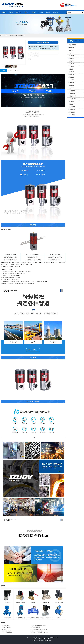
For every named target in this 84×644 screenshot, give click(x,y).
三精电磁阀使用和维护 (6, 627)
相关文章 (17, 71)
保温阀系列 (72, 101)
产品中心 (26, 12)
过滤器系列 (72, 88)
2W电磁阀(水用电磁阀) (20, 602)
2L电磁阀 (33, 602)
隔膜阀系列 (72, 75)
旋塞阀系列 (72, 80)
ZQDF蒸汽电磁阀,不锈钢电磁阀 (46, 618)
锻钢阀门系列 (72, 107)
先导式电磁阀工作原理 (6, 631)
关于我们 (11, 12)
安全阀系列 (72, 61)
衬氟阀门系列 (72, 110)
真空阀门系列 (72, 104)
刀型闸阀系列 (72, 93)
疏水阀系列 (72, 72)
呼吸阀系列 (72, 85)
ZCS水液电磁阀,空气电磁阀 (33, 618)
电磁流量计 (59, 618)
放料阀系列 (72, 83)
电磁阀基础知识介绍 (6, 625)
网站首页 (4, 12)
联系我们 (55, 12)
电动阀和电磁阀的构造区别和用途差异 (40, 633)
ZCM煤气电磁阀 (36, 56)
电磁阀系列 (12, 35)
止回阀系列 (72, 58)
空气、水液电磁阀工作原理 (37, 631)
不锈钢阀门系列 (73, 45)
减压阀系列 (72, 66)
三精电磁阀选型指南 (36, 627)
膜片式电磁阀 (46, 602)
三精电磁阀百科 (5, 629)
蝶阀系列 (71, 69)
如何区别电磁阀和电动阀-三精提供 (39, 625)
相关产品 (10, 71)
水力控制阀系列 (73, 96)
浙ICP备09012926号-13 (47, 640)
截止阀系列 (72, 56)
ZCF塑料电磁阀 (36, 53)
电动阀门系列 (72, 112)
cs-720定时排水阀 (59, 602)
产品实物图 (33, 12)
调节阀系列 (72, 48)
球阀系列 (71, 50)
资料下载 (48, 12)
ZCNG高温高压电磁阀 (20, 618)
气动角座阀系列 (73, 99)
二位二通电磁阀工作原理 (7, 633)
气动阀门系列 (72, 115)
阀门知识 (18, 12)
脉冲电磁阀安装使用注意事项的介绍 (39, 629)
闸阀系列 (71, 53)
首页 (8, 35)
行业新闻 (41, 12)
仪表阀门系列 (72, 91)
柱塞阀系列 (72, 77)
